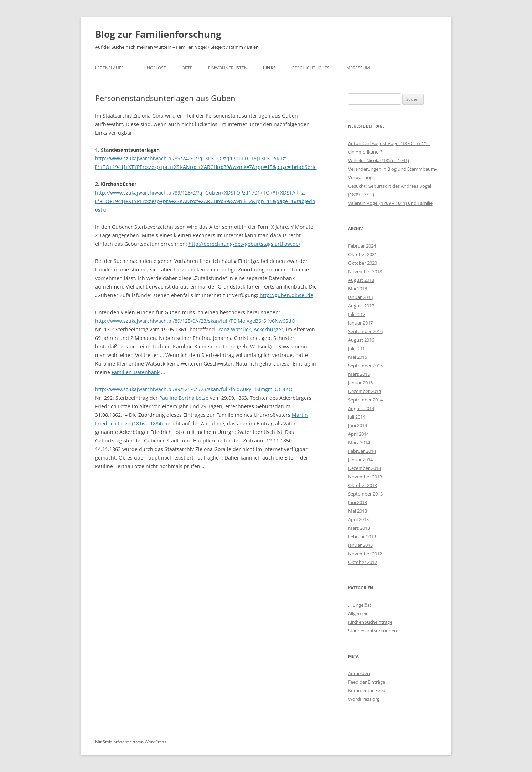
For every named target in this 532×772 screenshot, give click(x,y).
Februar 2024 (362, 246)
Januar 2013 (360, 545)
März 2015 (359, 374)
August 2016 (361, 340)
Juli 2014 (357, 417)
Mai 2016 (358, 357)
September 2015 (365, 366)
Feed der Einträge (367, 682)
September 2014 (365, 400)
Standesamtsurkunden (373, 631)
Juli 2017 (357, 314)
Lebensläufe (109, 68)
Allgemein (358, 613)
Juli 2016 (357, 348)
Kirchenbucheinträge (370, 622)
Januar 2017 (360, 323)
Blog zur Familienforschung (158, 34)
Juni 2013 (358, 502)
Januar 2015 (360, 383)
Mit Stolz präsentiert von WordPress (131, 742)
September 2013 (365, 494)
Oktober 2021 (363, 254)
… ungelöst (153, 68)
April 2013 (358, 519)
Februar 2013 (362, 537)
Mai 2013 (358, 511)
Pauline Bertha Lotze (184, 398)
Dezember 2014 (365, 391)
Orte (187, 68)
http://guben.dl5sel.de (286, 295)
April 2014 (358, 434)
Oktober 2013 (363, 485)
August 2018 (361, 280)
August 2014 (361, 408)
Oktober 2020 (363, 263)
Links (269, 68)
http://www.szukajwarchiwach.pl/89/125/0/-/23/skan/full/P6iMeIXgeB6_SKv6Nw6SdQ (195, 321)
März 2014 (359, 442)
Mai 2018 (358, 289)
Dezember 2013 (365, 468)
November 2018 (365, 271)
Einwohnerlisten (228, 68)
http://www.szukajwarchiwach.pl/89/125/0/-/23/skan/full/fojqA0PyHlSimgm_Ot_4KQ (194, 389)
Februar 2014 (362, 451)
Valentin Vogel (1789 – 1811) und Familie (390, 203)
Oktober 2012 (363, 562)
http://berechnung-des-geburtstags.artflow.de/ (244, 244)
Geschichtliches (311, 68)
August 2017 (361, 306)
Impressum (358, 68)
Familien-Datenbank (136, 372)
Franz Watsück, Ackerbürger (250, 329)
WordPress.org (364, 699)
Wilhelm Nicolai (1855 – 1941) (379, 160)
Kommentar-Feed (367, 690)
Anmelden (359, 673)
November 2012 (365, 554)
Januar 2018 (360, 297)
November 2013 (365, 477)
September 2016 (365, 331)
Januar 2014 (360, 460)
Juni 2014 (358, 425)
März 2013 (359, 528)
